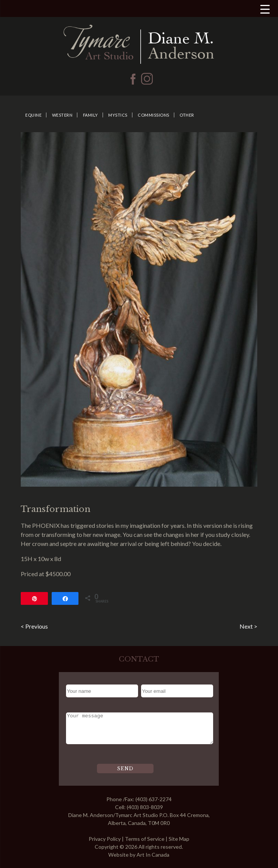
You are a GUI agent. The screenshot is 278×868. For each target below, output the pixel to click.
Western (62, 115)
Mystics (118, 115)
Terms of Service (145, 839)
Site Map (179, 839)
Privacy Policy (105, 839)
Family (91, 115)
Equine (33, 115)
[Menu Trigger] (265, 9)
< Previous (34, 626)
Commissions (154, 115)
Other (187, 115)
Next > (248, 626)
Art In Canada (153, 855)
